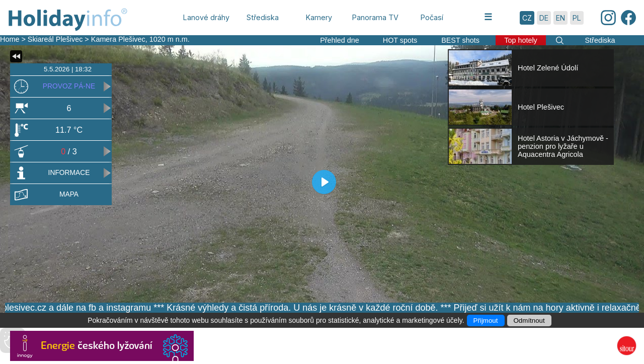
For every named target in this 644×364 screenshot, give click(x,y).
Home (10, 39)
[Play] (324, 182)
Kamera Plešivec (118, 39)
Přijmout (486, 321)
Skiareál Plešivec (55, 39)
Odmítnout (529, 321)
